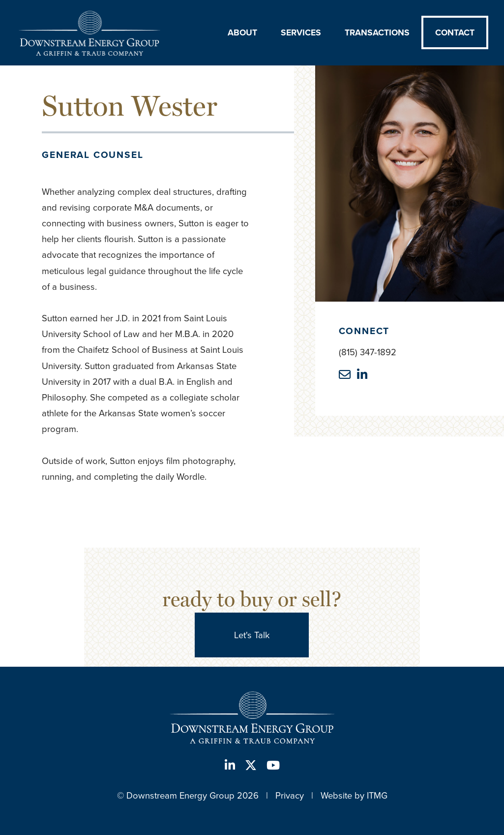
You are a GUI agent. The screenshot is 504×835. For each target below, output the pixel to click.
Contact (455, 32)
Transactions (377, 32)
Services (301, 32)
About (242, 32)
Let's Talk (252, 635)
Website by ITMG (354, 795)
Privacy (290, 795)
